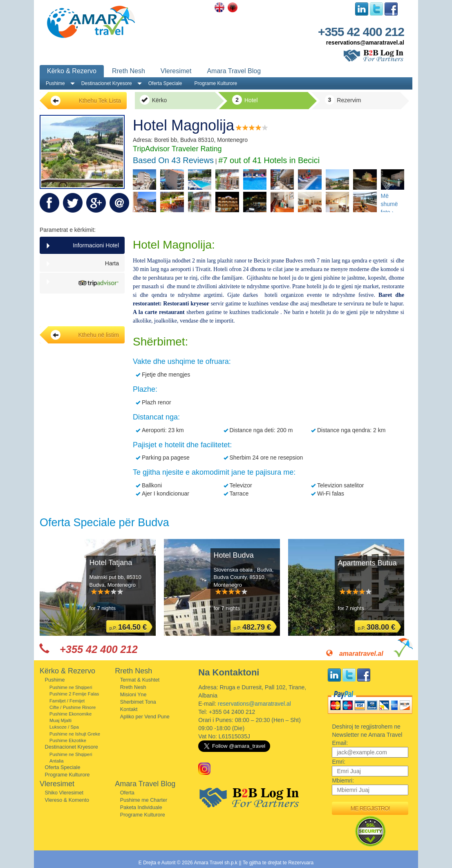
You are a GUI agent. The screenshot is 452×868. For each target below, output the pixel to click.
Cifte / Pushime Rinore (73, 707)
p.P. (128, 627)
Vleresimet (176, 71)
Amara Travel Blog (234, 71)
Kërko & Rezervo (72, 71)
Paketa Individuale (141, 807)
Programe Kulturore (216, 83)
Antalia (57, 761)
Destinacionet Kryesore (107, 83)
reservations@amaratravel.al (365, 43)
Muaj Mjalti (60, 720)
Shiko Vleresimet (64, 793)
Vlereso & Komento (67, 800)
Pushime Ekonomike (70, 714)
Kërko (153, 100)
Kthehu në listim (85, 335)
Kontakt (129, 709)
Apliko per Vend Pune (145, 717)
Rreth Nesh (129, 71)
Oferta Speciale (165, 83)
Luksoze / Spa (64, 727)
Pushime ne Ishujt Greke (75, 734)
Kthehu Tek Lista (86, 101)
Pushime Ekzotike (68, 740)
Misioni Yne (133, 695)
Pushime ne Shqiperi (71, 687)
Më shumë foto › (389, 202)
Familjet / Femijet (67, 701)
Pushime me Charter (144, 800)
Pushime (55, 83)
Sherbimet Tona (138, 702)
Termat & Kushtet (140, 680)
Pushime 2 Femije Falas (74, 694)
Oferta (127, 793)
